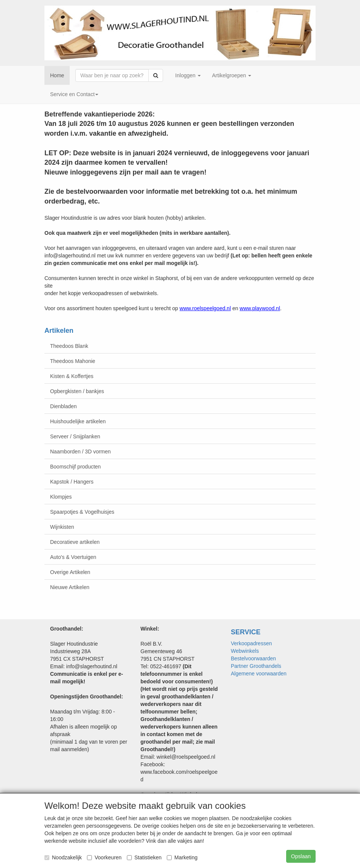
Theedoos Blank (69, 346)
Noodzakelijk (63, 857)
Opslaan (301, 856)
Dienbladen (63, 406)
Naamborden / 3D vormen (80, 452)
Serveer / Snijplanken (75, 436)
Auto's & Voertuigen (73, 557)
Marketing (182, 857)
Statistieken (144, 857)
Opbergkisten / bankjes (77, 391)
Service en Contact (74, 94)
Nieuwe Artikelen (70, 587)
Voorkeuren (104, 857)
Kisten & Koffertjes (72, 376)
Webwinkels (245, 651)
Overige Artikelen (70, 572)
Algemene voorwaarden (259, 674)
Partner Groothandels (256, 666)
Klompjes (61, 497)
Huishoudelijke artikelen (78, 421)
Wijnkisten (62, 527)
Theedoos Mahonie (73, 361)
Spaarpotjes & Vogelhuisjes (82, 512)
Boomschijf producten (76, 467)
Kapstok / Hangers (72, 482)
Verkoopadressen (251, 643)
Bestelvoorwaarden (253, 658)
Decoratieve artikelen (75, 542)
